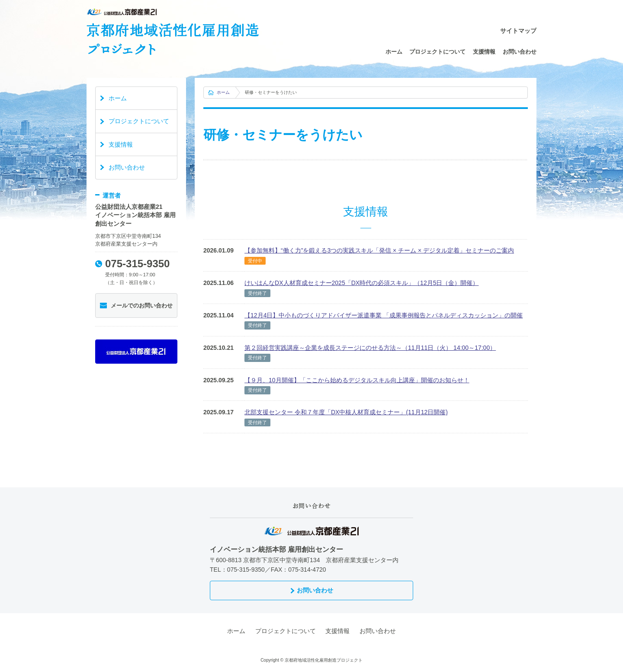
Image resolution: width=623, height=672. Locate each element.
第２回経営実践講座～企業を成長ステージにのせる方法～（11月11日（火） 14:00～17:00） (370, 348)
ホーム (394, 52)
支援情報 (484, 52)
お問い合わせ (520, 52)
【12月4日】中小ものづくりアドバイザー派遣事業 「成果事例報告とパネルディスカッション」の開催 (384, 315)
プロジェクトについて (437, 52)
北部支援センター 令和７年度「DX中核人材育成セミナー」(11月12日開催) (346, 412)
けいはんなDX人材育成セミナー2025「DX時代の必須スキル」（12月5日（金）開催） (361, 283)
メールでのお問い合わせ (142, 306)
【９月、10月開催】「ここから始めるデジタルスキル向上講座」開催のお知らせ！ (357, 380)
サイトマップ (518, 31)
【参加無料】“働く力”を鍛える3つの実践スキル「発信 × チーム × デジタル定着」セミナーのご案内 (379, 250)
